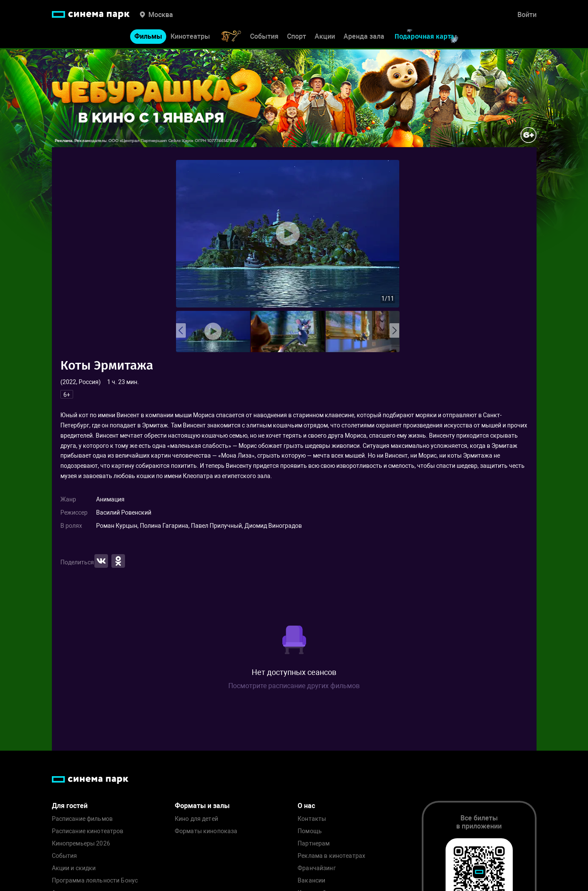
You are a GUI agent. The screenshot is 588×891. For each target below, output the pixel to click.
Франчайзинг (317, 868)
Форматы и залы (202, 806)
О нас (306, 806)
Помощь (310, 831)
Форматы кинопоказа (206, 831)
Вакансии (311, 881)
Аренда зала (364, 37)
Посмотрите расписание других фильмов (294, 686)
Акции (325, 37)
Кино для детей (196, 819)
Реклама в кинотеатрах (331, 856)
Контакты (312, 819)
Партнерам (314, 844)
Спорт (297, 37)
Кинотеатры (190, 37)
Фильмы (148, 37)
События (264, 37)
